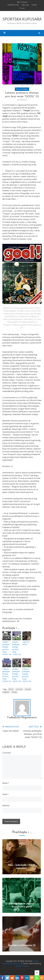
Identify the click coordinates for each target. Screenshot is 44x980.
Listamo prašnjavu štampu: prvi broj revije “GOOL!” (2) (17, 648)
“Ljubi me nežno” (26, 643)
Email (5, 794)
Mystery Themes (22, 966)
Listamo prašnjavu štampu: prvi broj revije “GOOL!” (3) (17, 675)
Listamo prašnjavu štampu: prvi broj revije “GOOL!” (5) (7, 675)
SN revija (19, 689)
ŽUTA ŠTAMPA (22, 89)
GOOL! (11, 689)
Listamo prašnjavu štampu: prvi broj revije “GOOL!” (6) (27, 675)
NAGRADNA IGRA (13, 5)
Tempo (14, 692)
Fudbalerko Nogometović (22, 718)
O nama (22, 8)
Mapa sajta (25, 5)
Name (6, 783)
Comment (7, 753)
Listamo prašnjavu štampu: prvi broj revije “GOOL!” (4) (7, 648)
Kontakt (34, 5)
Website (6, 806)
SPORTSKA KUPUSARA (22, 19)
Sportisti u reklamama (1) (22, 945)
